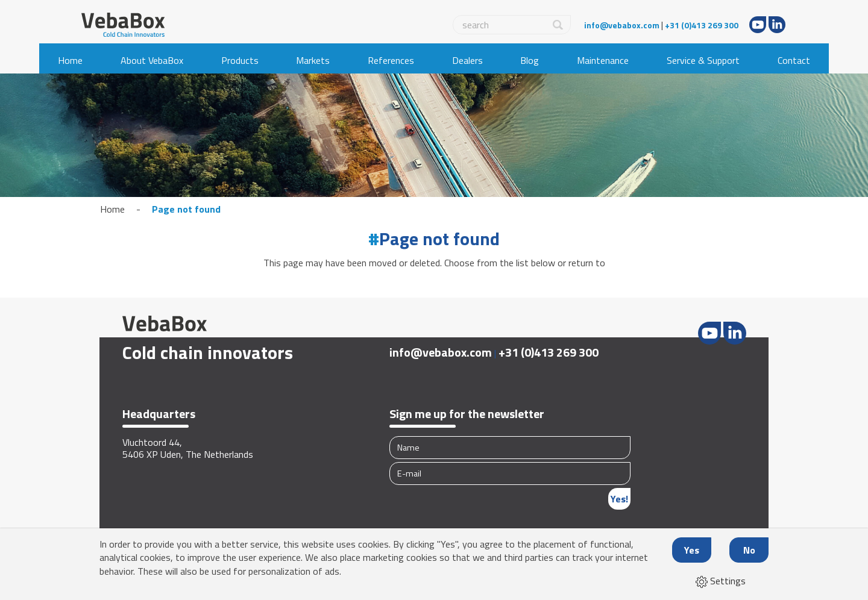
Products (240, 60)
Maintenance (603, 60)
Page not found (186, 209)
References (391, 60)
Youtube (758, 25)
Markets (313, 60)
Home (70, 60)
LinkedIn (777, 25)
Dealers (467, 60)
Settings (721, 581)
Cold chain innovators (208, 352)
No (749, 550)
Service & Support (703, 60)
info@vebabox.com (622, 25)
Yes (692, 550)
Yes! (619, 499)
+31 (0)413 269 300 (702, 25)
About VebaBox (152, 60)
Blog (530, 60)
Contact (794, 60)
